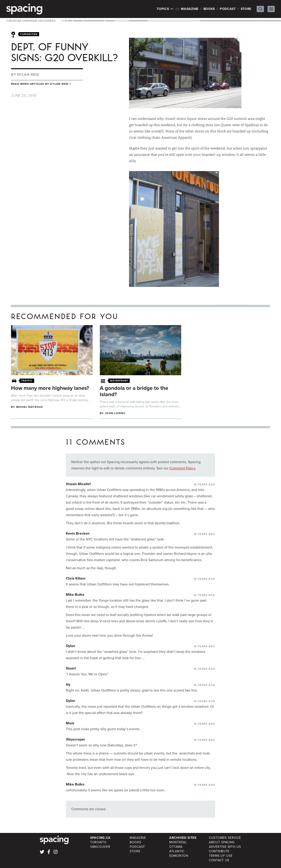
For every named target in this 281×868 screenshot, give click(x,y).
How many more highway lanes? (50, 388)
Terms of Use (221, 856)
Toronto (98, 842)
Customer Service (225, 838)
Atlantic (177, 851)
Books (209, 9)
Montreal (178, 842)
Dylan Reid (28, 75)
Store (246, 9)
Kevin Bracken (78, 533)
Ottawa (176, 847)
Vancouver (100, 847)
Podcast (228, 9)
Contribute (219, 851)
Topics (165, 9)
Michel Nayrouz (30, 407)
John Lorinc (115, 413)
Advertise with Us (225, 847)
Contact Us (219, 860)
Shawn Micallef (78, 484)
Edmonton (179, 856)
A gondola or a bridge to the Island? (134, 391)
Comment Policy (182, 468)
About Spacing (222, 842)
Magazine (190, 9)
